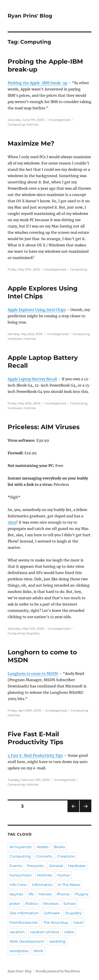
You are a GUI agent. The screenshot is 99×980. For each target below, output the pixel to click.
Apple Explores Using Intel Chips (43, 292)
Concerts (44, 856)
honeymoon (21, 875)
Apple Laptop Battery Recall (32, 379)
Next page (85, 812)
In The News (69, 885)
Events (16, 866)
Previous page (73, 812)
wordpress (19, 951)
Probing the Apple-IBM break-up (37, 83)
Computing (16, 124)
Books (59, 847)
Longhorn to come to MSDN (33, 674)
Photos (63, 894)
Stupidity (33, 633)
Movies (45, 894)
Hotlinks (32, 124)
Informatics (42, 885)
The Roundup (56, 923)
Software (52, 913)
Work (38, 951)
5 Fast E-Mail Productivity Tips (35, 755)
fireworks (36, 866)
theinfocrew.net (24, 923)
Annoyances (21, 847)
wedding (57, 941)
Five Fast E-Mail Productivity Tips (35, 738)
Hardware (15, 339)
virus (12, 522)
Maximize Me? (31, 143)
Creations (66, 856)
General (56, 866)
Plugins (81, 894)
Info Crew (18, 885)
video (69, 932)
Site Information (24, 913)
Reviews (51, 904)
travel (78, 923)
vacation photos (44, 932)
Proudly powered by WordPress (58, 971)
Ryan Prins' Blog (30, 16)
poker (15, 904)
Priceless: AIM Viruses (44, 427)
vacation (17, 932)
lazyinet (16, 894)
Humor (64, 875)
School (70, 904)
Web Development (27, 941)
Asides (43, 847)
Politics (32, 904)
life (31, 894)
